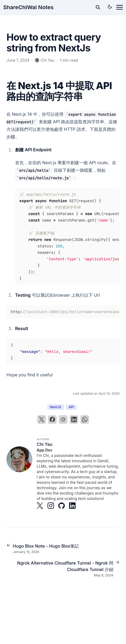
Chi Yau (45, 444)
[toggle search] (98, 7)
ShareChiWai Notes (28, 7)
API (71, 407)
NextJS (56, 407)
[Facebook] (52, 419)
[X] (42, 419)
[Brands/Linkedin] (74, 506)
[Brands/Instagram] (53, 506)
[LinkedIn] (74, 419)
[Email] (63, 419)
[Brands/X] (42, 506)
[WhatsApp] (85, 419)
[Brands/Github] (64, 506)
